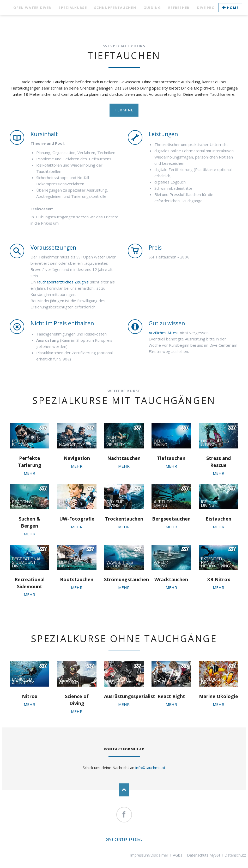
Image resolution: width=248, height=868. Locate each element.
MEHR (29, 473)
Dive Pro (206, 8)
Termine (124, 110)
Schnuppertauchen (115, 8)
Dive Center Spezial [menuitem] (124, 840)
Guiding (152, 8)
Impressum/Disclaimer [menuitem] (149, 855)
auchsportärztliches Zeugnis (63, 282)
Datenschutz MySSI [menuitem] (203, 855)
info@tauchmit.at (150, 768)
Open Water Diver (32, 8)
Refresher (179, 8)
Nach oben (124, 790)
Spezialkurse (73, 8)
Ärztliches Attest (164, 333)
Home (233, 8)
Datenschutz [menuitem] (235, 855)
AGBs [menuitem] (178, 855)
